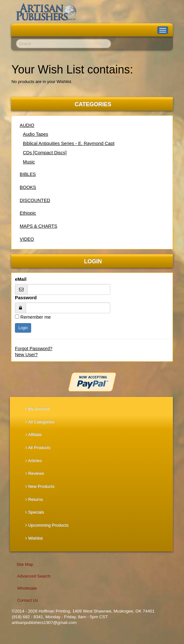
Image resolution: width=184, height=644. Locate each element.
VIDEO (27, 239)
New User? (26, 355)
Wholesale (27, 588)
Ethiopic (28, 213)
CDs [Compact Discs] (45, 153)
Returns (34, 499)
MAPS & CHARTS (38, 226)
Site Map (25, 564)
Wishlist (34, 538)
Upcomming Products (47, 525)
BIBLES (28, 174)
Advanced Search (34, 576)
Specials (35, 512)
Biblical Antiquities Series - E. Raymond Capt (69, 143)
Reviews (35, 473)
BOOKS (28, 187)
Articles (34, 461)
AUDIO (27, 125)
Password (26, 298)
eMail (21, 279)
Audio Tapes (35, 134)
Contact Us (28, 600)
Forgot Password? (34, 349)
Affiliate (34, 435)
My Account (37, 409)
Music (29, 162)
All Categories (40, 422)
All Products (38, 448)
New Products (40, 486)
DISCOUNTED (35, 200)
